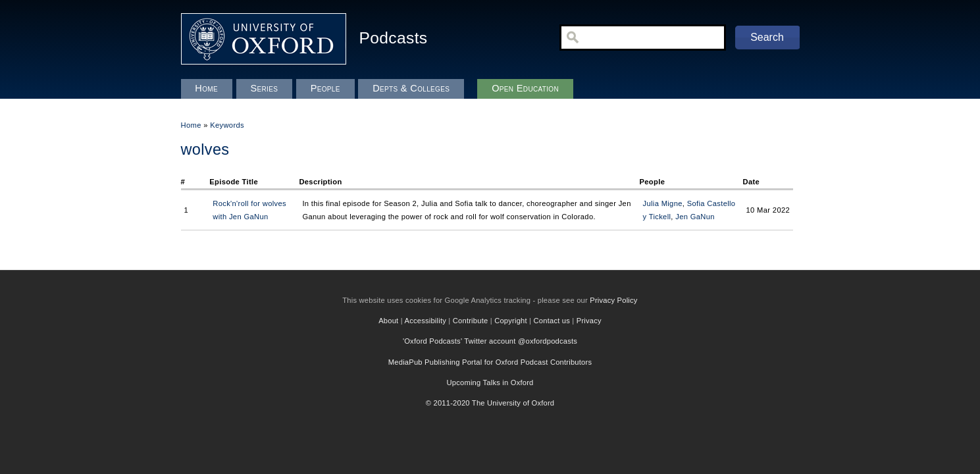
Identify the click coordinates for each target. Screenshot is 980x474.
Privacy (589, 321)
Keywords (227, 125)
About (388, 321)
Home (191, 125)
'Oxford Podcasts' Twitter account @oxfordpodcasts (490, 341)
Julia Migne (663, 203)
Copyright (511, 321)
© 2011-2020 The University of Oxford (490, 403)
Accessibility (426, 321)
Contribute (471, 321)
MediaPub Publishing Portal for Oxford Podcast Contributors (490, 362)
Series (264, 88)
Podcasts (394, 38)
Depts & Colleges (411, 88)
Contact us (552, 321)
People (325, 88)
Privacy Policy (613, 300)
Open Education (525, 88)
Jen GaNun (695, 217)
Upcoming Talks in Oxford (490, 382)
